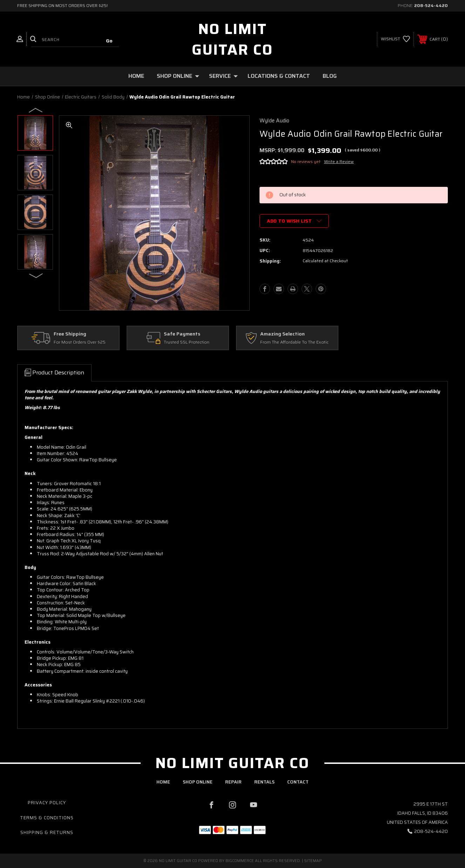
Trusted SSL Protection (187, 342)
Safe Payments (182, 334)
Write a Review (339, 161)
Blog (330, 76)
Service (223, 76)
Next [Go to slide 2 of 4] (36, 275)
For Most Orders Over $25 (80, 342)
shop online (198, 782)
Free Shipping (70, 334)
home (163, 782)
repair (233, 782)
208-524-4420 (431, 5)
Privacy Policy (47, 803)
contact (298, 782)
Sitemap (313, 861)
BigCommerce (240, 861)
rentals (264, 782)
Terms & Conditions (47, 818)
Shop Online (178, 76)
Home (136, 76)
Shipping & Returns (47, 832)
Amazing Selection (282, 334)
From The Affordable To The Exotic (294, 342)
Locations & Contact (279, 76)
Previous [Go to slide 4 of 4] (36, 110)
